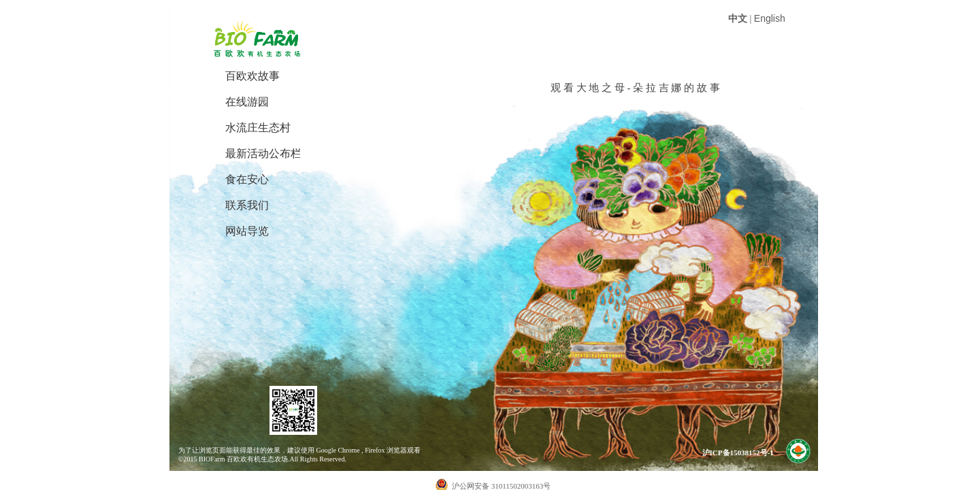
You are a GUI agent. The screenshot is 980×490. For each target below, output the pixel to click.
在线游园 (247, 102)
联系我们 (247, 205)
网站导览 (247, 231)
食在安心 (247, 179)
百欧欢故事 (252, 76)
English (770, 18)
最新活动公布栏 (263, 153)
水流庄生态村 (258, 128)
